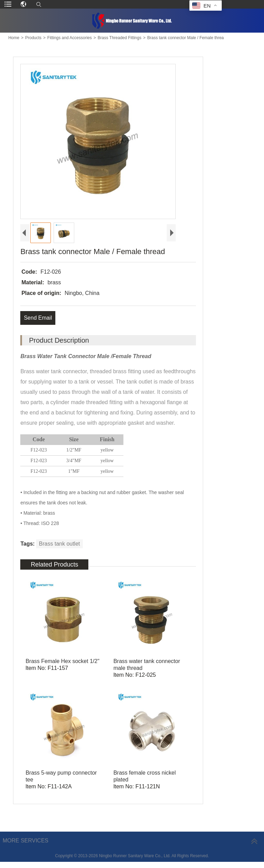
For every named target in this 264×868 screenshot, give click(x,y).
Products (33, 38)
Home (14, 38)
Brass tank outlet (59, 544)
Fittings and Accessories (70, 38)
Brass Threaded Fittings (119, 38)
